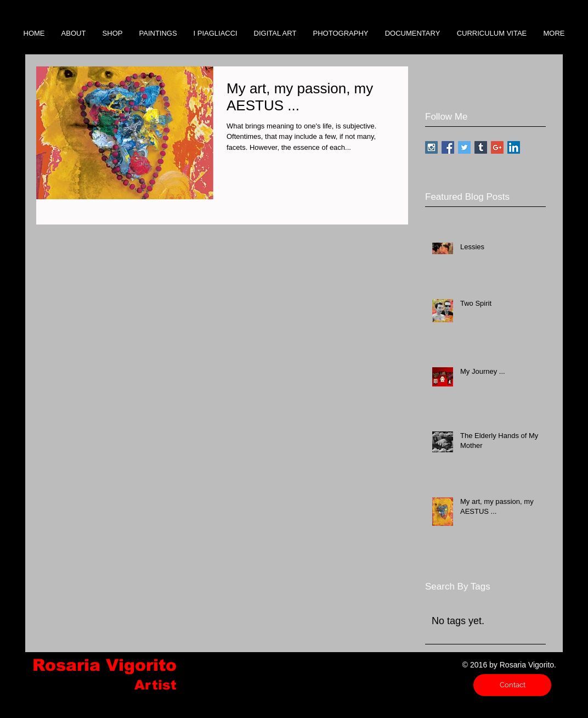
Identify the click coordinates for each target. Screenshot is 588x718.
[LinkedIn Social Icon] (514, 147)
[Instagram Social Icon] (431, 147)
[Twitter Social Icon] (464, 147)
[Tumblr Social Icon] (481, 147)
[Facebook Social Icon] (448, 147)
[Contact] (512, 685)
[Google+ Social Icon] (497, 147)
